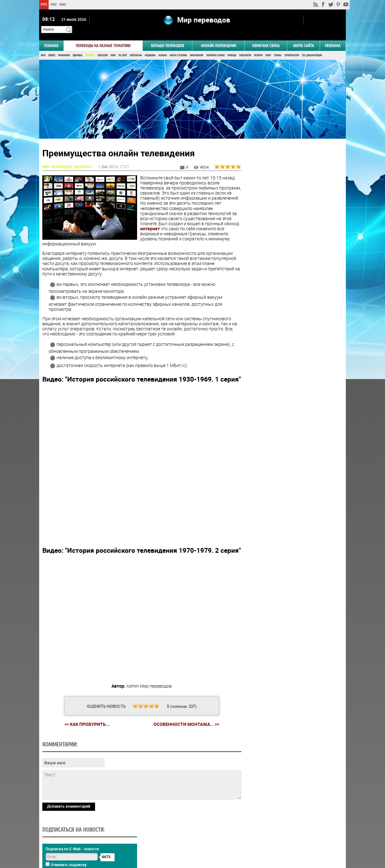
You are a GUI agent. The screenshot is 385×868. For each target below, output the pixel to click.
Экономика (64, 47)
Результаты (292, 323)
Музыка (162, 47)
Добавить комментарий (69, 813)
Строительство (292, 47)
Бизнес (52, 47)
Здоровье (78, 47)
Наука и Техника (178, 47)
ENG (63, 4)
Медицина (150, 47)
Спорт (268, 47)
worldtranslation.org (284, 835)
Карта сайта (304, 37)
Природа (232, 47)
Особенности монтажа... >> (184, 731)
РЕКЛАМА (333, 37)
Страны (278, 47)
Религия (258, 47)
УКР (54, 4)
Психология (245, 47)
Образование (197, 47)
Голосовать (292, 313)
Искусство (103, 47)
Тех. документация (312, 47)
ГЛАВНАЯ (51, 37)
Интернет (90, 47)
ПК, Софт (123, 47)
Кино (113, 47)
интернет (203, 220)
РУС (44, 4)
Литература (136, 47)
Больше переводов (168, 37)
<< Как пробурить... (84, 731)
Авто (43, 47)
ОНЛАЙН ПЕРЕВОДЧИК (218, 37)
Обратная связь (266, 37)
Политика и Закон (215, 47)
